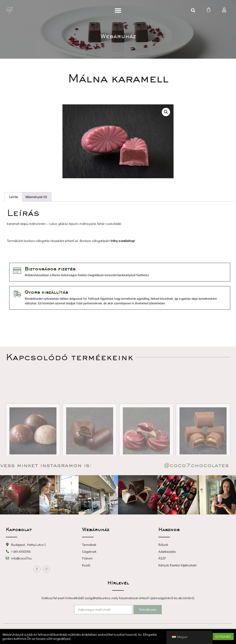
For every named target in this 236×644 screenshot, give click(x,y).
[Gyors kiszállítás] (17, 294)
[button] (118, 10)
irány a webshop (122, 241)
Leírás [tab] (13, 197)
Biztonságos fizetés (50, 269)
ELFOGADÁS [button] (223, 636)
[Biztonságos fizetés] (17, 271)
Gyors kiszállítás (46, 292)
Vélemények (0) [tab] (36, 197)
